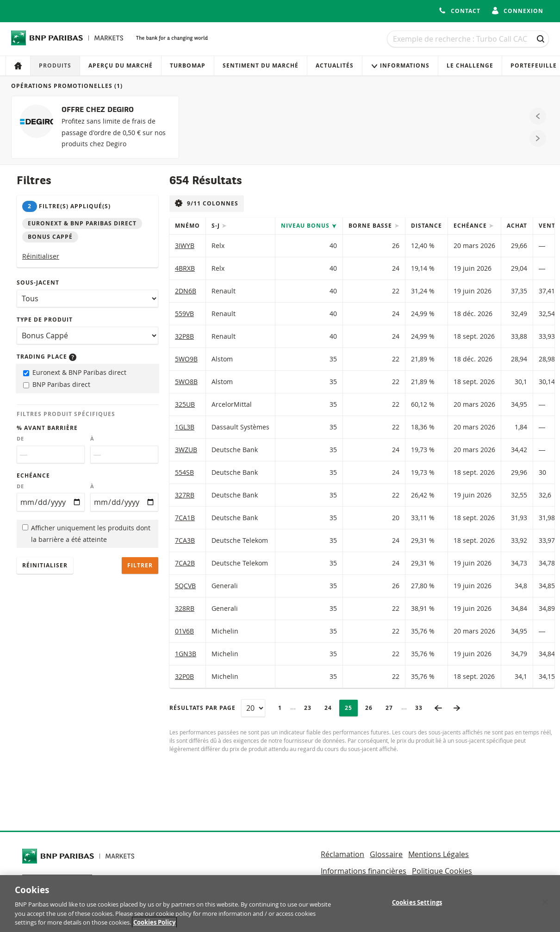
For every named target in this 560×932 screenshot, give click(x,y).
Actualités (335, 65)
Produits (55, 65)
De (20, 439)
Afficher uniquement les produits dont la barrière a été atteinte (86, 534)
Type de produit (45, 320)
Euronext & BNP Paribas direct (75, 372)
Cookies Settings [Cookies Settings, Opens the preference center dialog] (417, 904)
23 (311, 708)
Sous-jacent (38, 283)
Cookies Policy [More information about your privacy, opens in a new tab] (154, 925)
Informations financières (364, 871)
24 (331, 708)
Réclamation (342, 854)
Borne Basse (371, 226)
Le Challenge (470, 65)
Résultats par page (202, 708)
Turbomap (188, 65)
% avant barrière (47, 428)
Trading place (47, 357)
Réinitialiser (41, 256)
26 (372, 708)
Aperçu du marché (121, 65)
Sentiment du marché (261, 65)
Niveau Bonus (306, 226)
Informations (400, 65)
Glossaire (386, 854)
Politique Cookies (442, 871)
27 (392, 708)
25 (351, 708)
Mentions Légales (439, 854)
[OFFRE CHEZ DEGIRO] (95, 127)
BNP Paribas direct (57, 384)
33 (422, 708)
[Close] (545, 904)
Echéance (33, 475)
